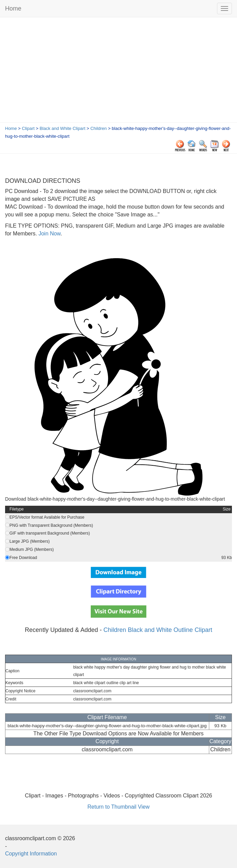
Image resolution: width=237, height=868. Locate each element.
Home (13, 8)
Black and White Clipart (62, 128)
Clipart (28, 128)
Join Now (49, 234)
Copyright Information (31, 854)
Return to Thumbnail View (118, 807)
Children (99, 128)
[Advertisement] (118, 72)
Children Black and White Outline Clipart (158, 630)
